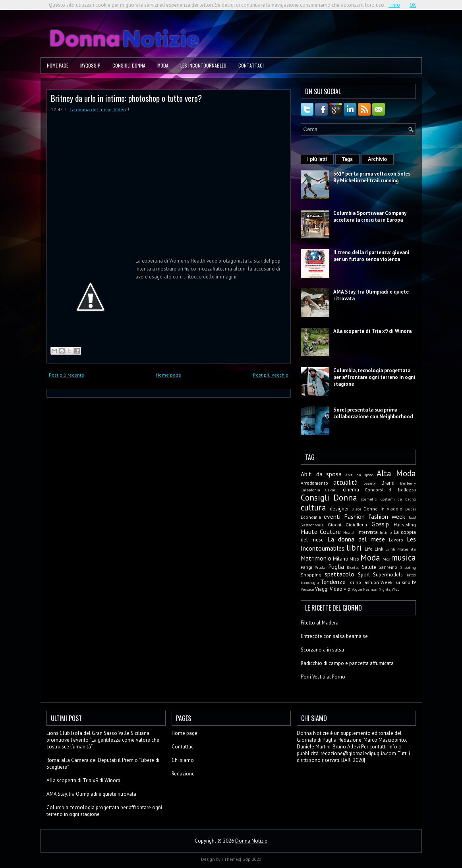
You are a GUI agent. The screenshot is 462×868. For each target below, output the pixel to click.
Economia (311, 517)
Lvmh (390, 549)
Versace (307, 589)
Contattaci (251, 65)
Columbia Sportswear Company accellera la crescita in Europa (370, 217)
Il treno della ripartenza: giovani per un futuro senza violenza (371, 256)
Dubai (411, 509)
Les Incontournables (203, 65)
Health (349, 532)
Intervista (368, 532)
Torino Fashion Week (370, 582)
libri (354, 548)
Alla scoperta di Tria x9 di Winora (372, 331)
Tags (347, 159)
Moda (163, 65)
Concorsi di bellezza (390, 490)
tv (414, 582)
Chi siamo (183, 760)
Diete (356, 509)
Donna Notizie (251, 841)
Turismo (402, 582)
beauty (370, 483)
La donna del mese (91, 109)
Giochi (334, 525)
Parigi (306, 567)
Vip (347, 589)
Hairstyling (405, 525)
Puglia (336, 566)
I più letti (317, 159)
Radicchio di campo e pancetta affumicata (347, 663)
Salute (369, 567)
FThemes (231, 859)
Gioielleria (356, 525)
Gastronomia (312, 525)
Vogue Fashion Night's (371, 589)
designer (339, 509)
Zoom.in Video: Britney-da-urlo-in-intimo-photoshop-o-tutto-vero (146, 188)
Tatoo (411, 575)
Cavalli (332, 490)
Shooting (408, 567)
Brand (388, 483)
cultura (313, 507)
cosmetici (369, 499)
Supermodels (388, 575)
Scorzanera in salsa (322, 650)
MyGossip (90, 65)
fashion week (387, 516)
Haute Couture (321, 532)
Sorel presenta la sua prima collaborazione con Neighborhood (373, 413)
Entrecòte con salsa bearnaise (334, 636)
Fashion (354, 516)
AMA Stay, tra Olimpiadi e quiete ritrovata (91, 794)
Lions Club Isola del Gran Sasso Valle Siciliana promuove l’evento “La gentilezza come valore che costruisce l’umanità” (103, 740)
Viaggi (322, 589)
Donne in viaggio (383, 509)
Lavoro (396, 540)
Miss (354, 559)
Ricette (353, 567)
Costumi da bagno (398, 499)
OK (413, 5)
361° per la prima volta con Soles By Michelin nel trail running (372, 177)
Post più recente (67, 375)
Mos (386, 559)
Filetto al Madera (320, 623)
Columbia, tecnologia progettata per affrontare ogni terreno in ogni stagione (374, 377)
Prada (320, 567)
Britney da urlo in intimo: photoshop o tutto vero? (126, 98)
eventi (332, 516)
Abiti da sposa (321, 474)
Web (395, 589)
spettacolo (339, 574)
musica (403, 558)
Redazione (183, 774)
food (412, 517)
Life (369, 549)
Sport (364, 575)
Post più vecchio (271, 375)
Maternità (407, 549)
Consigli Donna (129, 65)
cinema (351, 490)
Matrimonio (316, 558)
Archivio (377, 159)
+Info (394, 5)
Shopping (311, 575)
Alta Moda (396, 473)
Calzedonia (310, 490)
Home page (58, 65)
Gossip (380, 524)
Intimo (386, 532)
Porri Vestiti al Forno (323, 677)
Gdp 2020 (252, 859)
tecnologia (310, 582)
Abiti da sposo (359, 475)
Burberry (408, 483)
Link (379, 549)
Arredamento (314, 483)
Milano (341, 559)
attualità (345, 482)
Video (120, 109)
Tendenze (333, 582)
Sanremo (388, 567)
